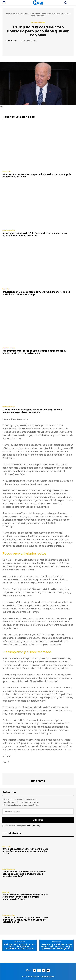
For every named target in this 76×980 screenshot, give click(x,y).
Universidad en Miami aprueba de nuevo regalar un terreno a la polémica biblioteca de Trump (36, 293)
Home (9, 14)
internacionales (21, 14)
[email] (38, 812)
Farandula (6, 171)
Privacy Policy (33, 826)
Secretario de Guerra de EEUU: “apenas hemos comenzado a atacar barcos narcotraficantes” (35, 234)
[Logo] (29, 970)
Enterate (6, 289)
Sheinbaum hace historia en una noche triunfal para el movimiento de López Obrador (20, 946)
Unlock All (38, 820)
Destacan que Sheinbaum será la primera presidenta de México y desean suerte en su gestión (57, 946)
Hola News (12, 40)
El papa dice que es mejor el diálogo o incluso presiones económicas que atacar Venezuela (32, 411)
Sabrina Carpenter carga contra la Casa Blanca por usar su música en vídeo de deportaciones (34, 352)
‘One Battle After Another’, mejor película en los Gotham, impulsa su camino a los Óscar (37, 176)
